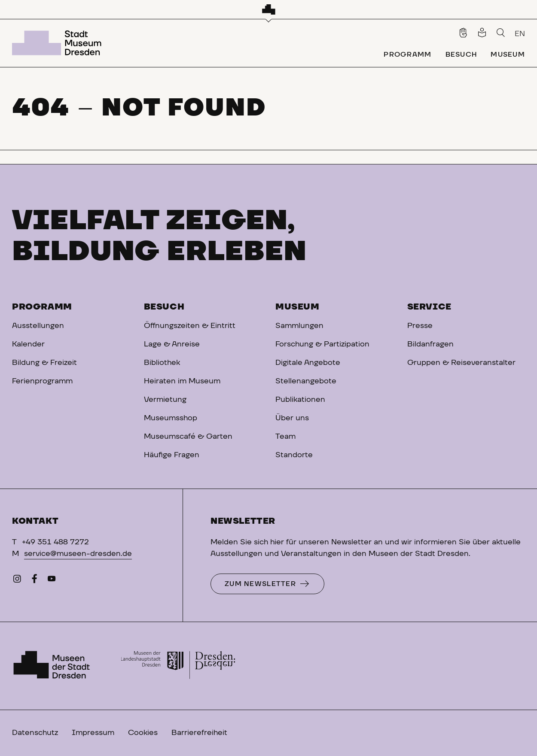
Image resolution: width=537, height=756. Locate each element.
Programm (42, 307)
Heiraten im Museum (182, 381)
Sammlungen (299, 326)
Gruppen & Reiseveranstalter (461, 363)
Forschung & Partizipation (322, 344)
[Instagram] (17, 581)
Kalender (28, 344)
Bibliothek (162, 363)
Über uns (292, 418)
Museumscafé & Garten (188, 437)
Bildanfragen (430, 344)
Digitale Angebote (308, 363)
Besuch (164, 307)
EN (520, 34)
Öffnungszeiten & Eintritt (190, 326)
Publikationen (300, 400)
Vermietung (165, 400)
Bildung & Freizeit (44, 363)
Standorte (294, 455)
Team (285, 437)
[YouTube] (52, 581)
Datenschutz (35, 733)
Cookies (143, 733)
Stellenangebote (306, 381)
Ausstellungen (38, 326)
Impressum (93, 733)
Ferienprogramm (42, 381)
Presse (420, 326)
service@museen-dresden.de (78, 554)
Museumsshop (171, 418)
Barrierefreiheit (199, 733)
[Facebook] (34, 581)
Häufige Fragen (172, 455)
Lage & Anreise (172, 344)
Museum (297, 307)
